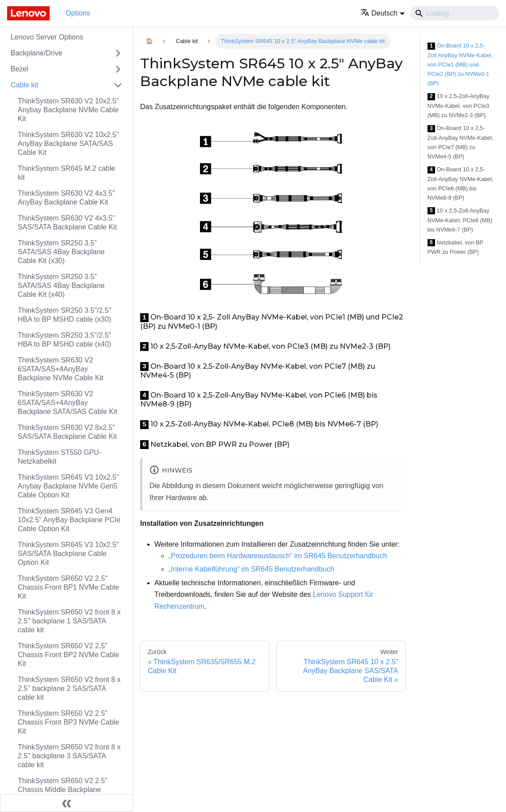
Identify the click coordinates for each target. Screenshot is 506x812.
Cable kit (24, 85)
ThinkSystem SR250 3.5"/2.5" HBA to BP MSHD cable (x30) (65, 315)
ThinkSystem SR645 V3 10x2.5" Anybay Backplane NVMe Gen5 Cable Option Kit (68, 486)
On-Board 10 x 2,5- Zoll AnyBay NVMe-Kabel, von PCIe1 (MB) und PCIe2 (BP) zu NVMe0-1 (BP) (460, 64)
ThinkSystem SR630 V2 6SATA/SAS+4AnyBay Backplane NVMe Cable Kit (61, 369)
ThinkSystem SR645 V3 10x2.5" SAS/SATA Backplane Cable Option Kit (68, 554)
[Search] (455, 13)
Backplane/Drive (37, 53)
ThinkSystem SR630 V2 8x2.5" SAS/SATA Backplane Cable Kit (67, 432)
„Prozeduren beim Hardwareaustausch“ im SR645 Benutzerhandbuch (278, 556)
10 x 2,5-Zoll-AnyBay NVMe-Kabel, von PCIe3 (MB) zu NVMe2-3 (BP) (459, 106)
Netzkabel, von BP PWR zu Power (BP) (455, 247)
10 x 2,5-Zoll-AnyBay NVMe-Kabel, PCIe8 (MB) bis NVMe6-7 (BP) (460, 220)
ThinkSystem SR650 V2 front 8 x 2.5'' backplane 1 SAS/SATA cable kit (69, 621)
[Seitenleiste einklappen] (67, 803)
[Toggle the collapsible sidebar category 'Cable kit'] (118, 85)
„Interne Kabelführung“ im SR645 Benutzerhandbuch (251, 569)
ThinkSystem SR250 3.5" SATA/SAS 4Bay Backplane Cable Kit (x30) (61, 252)
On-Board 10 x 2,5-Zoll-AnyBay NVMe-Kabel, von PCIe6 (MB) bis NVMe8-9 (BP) (461, 183)
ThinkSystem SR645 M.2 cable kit (67, 173)
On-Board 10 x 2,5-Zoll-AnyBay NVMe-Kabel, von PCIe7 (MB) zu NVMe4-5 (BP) (461, 142)
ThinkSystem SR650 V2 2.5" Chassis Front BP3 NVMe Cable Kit (69, 722)
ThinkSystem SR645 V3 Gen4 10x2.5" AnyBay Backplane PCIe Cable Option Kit (69, 520)
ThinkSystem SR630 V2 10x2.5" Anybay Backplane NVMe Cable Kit (68, 110)
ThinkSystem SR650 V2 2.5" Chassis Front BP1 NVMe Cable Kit (69, 587)
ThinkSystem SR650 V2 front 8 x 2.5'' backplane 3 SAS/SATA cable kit (69, 756)
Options (78, 13)
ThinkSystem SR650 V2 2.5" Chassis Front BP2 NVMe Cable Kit (69, 655)
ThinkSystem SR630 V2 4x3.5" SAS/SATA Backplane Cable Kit (67, 223)
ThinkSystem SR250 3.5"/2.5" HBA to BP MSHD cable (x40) (65, 340)
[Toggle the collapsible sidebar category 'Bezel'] (118, 69)
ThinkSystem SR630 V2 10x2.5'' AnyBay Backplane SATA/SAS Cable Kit (68, 144)
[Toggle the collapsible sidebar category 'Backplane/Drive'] (118, 53)
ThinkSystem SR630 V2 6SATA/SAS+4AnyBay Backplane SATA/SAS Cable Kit (67, 403)
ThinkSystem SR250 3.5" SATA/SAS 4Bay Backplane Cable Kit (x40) (61, 286)
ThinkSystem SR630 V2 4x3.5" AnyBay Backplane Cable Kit (66, 198)
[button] (383, 13)
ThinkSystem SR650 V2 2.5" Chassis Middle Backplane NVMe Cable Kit (63, 790)
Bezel (20, 69)
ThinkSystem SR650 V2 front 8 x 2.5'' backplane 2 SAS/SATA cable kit (69, 688)
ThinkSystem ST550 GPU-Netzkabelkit (60, 457)
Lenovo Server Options (47, 37)
